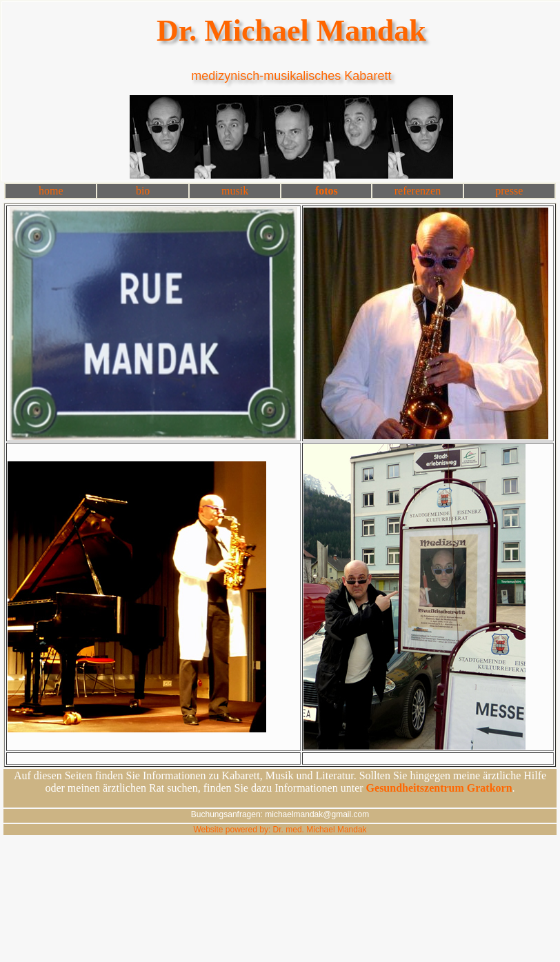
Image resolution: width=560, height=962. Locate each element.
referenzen (418, 191)
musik (235, 191)
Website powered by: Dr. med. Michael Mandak (280, 830)
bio (143, 191)
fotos (327, 191)
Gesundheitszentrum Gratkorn (439, 788)
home (51, 191)
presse (509, 191)
